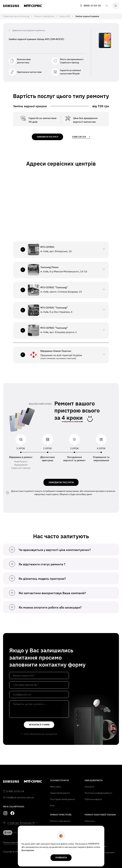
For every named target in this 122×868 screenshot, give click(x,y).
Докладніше (28, 850)
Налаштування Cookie (14, 842)
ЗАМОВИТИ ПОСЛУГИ (61, 482)
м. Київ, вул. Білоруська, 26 (21, 823)
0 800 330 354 (81, 137)
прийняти (61, 858)
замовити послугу (47, 137)
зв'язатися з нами (39, 725)
